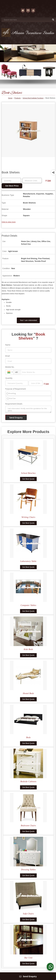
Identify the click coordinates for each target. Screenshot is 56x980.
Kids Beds (28, 649)
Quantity (9, 378)
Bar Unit (28, 958)
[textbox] (32, 181)
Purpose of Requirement (16, 389)
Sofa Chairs (28, 914)
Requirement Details (14, 404)
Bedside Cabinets (28, 781)
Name (8, 345)
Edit (48, 181)
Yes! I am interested (28, 320)
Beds (28, 737)
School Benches (28, 473)
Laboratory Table (28, 561)
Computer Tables (28, 605)
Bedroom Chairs (28, 825)
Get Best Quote (28, 479)
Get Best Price (12, 186)
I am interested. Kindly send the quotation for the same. (28, 409)
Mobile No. (10, 367)
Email (8, 356)
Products (17, 98)
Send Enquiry (28, 976)
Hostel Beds (28, 693)
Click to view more (9, 222)
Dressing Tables (28, 869)
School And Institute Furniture (33, 98)
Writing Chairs (28, 517)
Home (10, 98)
